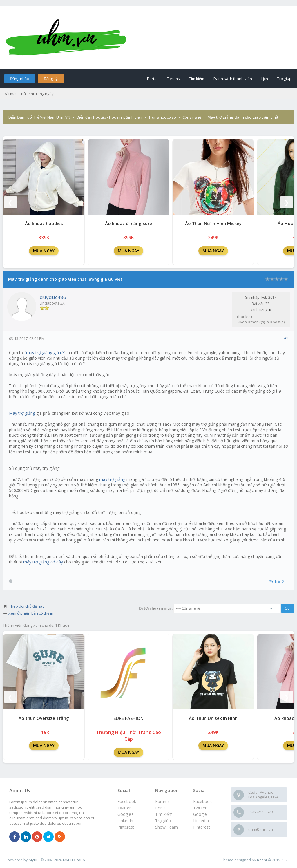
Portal (152, 79)
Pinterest (202, 827)
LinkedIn (201, 821)
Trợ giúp (284, 79)
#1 (286, 338)
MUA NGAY (44, 251)
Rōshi (262, 860)
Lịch (265, 79)
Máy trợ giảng (22, 413)
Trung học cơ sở (162, 117)
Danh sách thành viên (233, 79)
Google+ (201, 814)
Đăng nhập (20, 79)
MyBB (34, 860)
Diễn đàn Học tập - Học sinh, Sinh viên (109, 117)
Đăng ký (51, 79)
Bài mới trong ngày (37, 94)
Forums (173, 79)
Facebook (202, 801)
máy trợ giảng (112, 479)
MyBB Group (74, 860)
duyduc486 (53, 297)
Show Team (166, 827)
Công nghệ (192, 117)
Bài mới (10, 94)
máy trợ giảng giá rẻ (45, 353)
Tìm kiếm (197, 79)
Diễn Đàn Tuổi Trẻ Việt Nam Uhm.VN (39, 117)
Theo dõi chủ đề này (27, 606)
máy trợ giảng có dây (43, 562)
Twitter (200, 808)
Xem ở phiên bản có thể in (31, 613)
